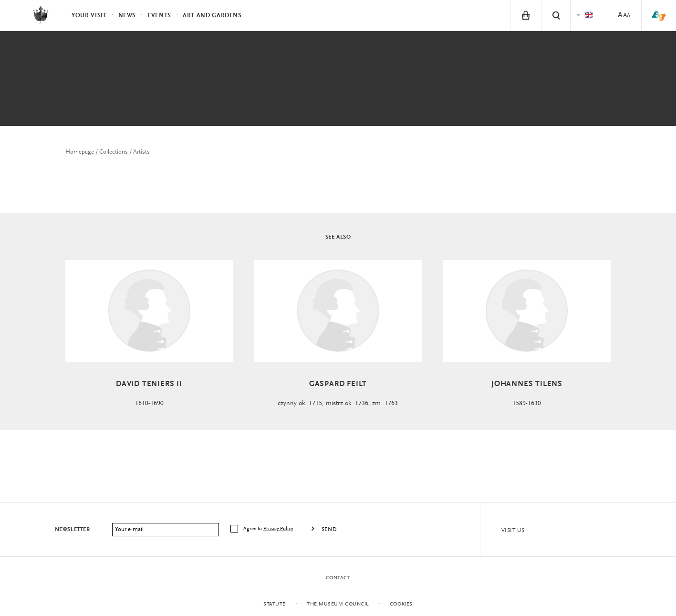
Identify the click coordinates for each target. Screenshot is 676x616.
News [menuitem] (127, 16)
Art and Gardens (212, 16)
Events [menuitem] (159, 16)
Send (329, 530)
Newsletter (73, 530)
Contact (338, 578)
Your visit (89, 16)
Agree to (269, 529)
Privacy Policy (278, 529)
